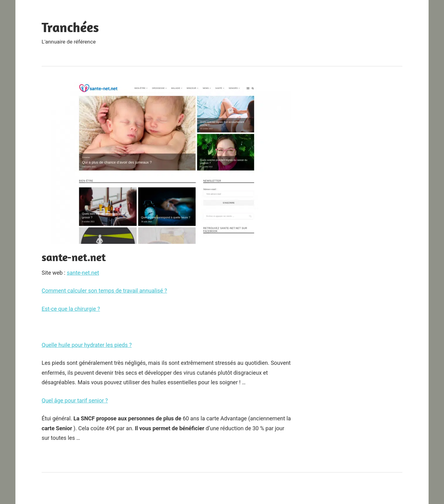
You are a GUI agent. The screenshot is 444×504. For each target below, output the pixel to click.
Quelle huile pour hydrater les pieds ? (87, 345)
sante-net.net (83, 273)
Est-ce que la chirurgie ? (71, 309)
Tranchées (70, 27)
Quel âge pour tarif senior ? (75, 400)
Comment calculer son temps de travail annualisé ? (104, 291)
